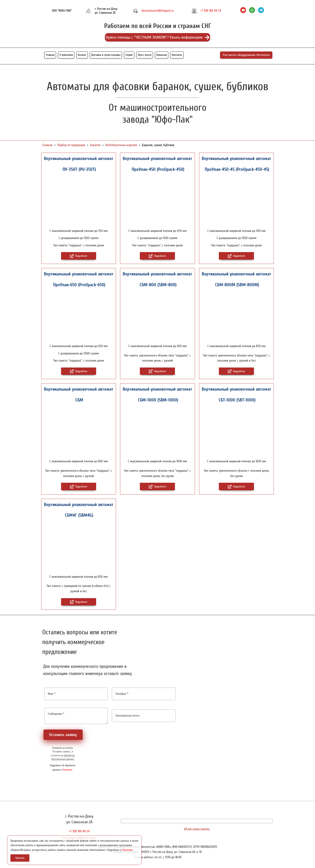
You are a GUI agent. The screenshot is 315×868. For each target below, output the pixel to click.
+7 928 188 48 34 (211, 11)
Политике (67, 770)
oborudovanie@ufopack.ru (157, 11)
